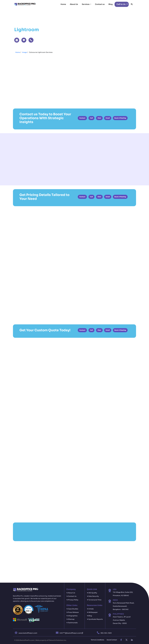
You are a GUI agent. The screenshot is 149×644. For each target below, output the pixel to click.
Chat (99, 118)
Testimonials (73, 623)
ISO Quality (93, 593)
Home (63, 4)
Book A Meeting (120, 118)
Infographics (73, 616)
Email (108, 118)
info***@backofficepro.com (71, 633)
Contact (82, 118)
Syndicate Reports (96, 619)
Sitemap (71, 619)
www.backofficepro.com (28, 633)
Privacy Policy (73, 600)
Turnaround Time (95, 600)
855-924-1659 (106, 633)
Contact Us (72, 596)
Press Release (73, 612)
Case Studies (73, 609)
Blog (111, 4)
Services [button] (86, 4)
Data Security (94, 596)
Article (91, 609)
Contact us (100, 4)
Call (91, 118)
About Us (74, 4)
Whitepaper (93, 612)
